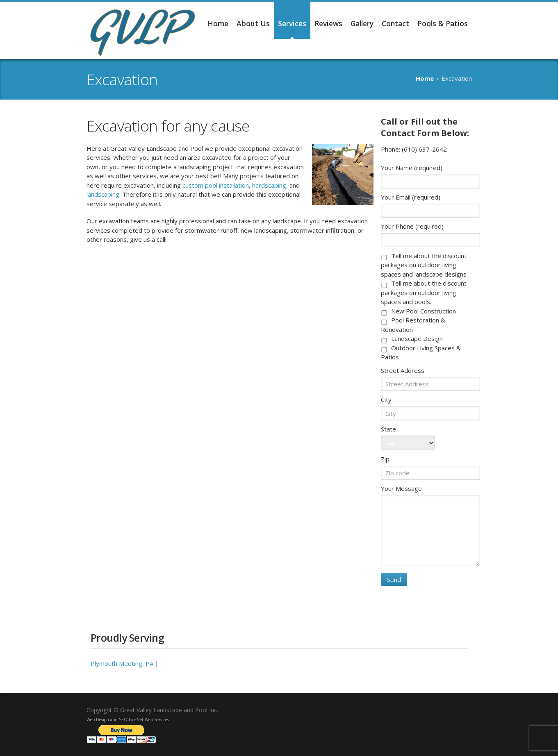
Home (218, 23)
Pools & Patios (443, 23)
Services (292, 23)
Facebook (468, 709)
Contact (395, 23)
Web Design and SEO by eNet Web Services (128, 720)
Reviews (328, 23)
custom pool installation (216, 185)
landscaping (103, 194)
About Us (253, 23)
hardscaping (269, 185)
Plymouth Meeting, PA (122, 663)
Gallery (362, 23)
